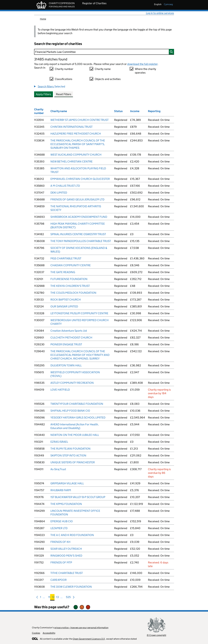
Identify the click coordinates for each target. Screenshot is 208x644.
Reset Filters (64, 94)
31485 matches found (51, 59)
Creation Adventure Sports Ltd (69, 331)
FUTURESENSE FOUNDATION (69, 279)
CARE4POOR (59, 580)
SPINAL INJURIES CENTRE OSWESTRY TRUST (78, 234)
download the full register (142, 64)
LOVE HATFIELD (60, 390)
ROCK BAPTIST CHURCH (66, 300)
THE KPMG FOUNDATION (66, 504)
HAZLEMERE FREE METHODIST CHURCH (76, 134)
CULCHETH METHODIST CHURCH (71, 338)
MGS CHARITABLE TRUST (66, 258)
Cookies (36, 633)
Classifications (64, 79)
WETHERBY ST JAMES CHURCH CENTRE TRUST (80, 120)
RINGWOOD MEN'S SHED (66, 556)
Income (135, 111)
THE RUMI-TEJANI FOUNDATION (70, 449)
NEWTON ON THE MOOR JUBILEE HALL (75, 435)
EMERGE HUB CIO (62, 521)
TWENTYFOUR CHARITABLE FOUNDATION (77, 404)
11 (49, 598)
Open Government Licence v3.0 (89, 639)
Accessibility (49, 633)
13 (57, 598)
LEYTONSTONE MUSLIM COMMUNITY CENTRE (79, 313)
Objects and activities (108, 79)
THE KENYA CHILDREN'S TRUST (70, 286)
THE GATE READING (63, 272)
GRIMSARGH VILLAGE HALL (67, 483)
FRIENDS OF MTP (61, 562)
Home (43, 19)
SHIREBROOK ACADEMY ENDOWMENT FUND (79, 217)
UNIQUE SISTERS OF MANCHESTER (73, 462)
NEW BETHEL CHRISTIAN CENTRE (71, 162)
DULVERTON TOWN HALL (66, 365)
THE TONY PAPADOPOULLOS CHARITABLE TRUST (81, 241)
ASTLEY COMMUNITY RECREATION (72, 383)
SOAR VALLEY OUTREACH (66, 549)
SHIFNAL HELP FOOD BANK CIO (70, 411)
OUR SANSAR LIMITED (64, 306)
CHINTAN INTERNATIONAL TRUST (71, 127)
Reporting (154, 111)
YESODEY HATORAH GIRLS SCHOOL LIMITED (78, 418)
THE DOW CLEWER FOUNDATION (71, 587)
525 (68, 598)
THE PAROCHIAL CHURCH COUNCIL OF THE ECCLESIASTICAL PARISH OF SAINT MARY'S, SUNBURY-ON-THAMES (78, 144)
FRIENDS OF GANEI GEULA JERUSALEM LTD (77, 199)
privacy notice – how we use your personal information (81, 628)
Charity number (64, 69)
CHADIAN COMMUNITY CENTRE (71, 265)
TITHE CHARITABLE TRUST (67, 573)
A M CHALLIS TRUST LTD (65, 186)
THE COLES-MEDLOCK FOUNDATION (73, 293)
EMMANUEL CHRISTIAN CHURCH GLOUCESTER (80, 179)
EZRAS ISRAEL (59, 442)
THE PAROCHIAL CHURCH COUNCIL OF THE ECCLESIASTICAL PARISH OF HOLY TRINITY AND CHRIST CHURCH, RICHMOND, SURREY (80, 355)
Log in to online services (160, 13)
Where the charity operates (145, 71)
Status (118, 111)
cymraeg (168, 4)
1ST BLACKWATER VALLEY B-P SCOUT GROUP (78, 497)
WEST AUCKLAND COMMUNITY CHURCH (76, 155)
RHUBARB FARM (61, 490)
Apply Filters (44, 94)
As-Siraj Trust (58, 469)
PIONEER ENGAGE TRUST (66, 344)
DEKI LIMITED (59, 193)
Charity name (103, 69)
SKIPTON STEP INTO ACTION (68, 455)
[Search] (104, 52)
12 (53, 598)
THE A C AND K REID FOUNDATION (72, 535)
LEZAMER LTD (59, 528)
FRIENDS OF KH (60, 542)
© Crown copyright (156, 635)
